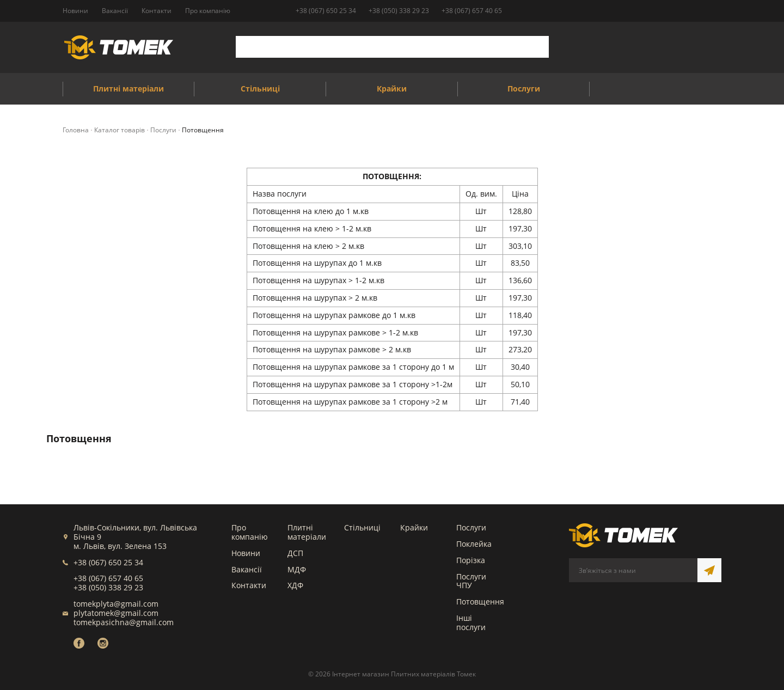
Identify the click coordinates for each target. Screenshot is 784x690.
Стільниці (362, 527)
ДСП (295, 553)
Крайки (414, 527)
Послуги (471, 527)
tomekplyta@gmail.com (116, 604)
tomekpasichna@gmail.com (124, 622)
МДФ (297, 569)
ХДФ (295, 585)
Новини (246, 553)
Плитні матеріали (307, 532)
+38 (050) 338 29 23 (399, 11)
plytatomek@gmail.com (116, 613)
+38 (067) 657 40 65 (472, 11)
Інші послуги (471, 622)
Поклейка (474, 544)
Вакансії (247, 569)
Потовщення (480, 602)
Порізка (471, 560)
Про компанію (250, 532)
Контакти (249, 585)
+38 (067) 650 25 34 (326, 11)
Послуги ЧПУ (471, 581)
